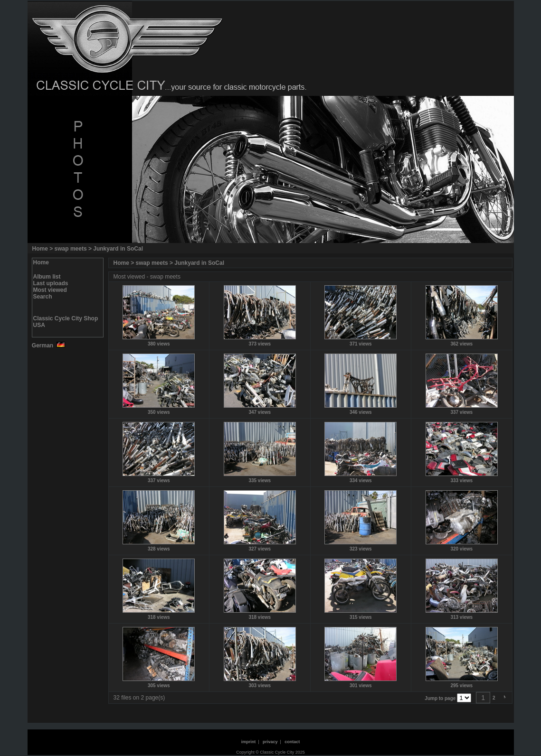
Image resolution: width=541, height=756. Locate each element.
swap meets (71, 249)
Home (40, 249)
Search (43, 297)
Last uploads (51, 283)
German (48, 345)
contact (292, 742)
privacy (270, 742)
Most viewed (50, 290)
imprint (249, 742)
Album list (47, 277)
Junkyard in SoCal (118, 249)
